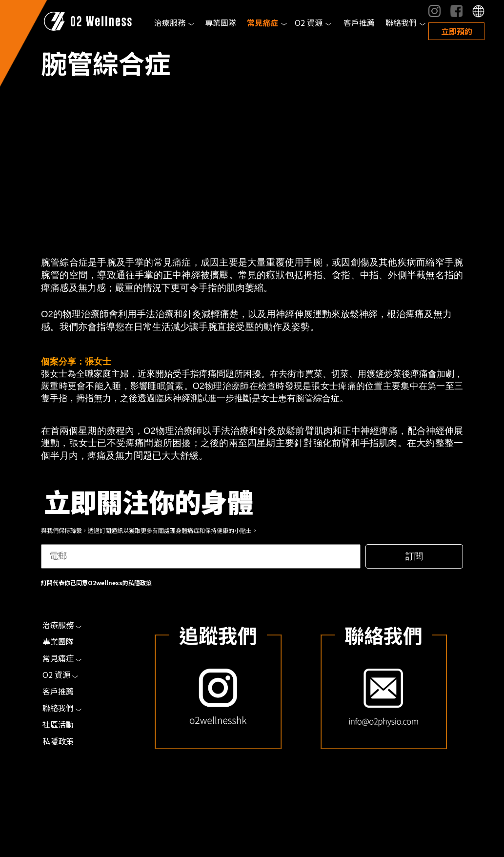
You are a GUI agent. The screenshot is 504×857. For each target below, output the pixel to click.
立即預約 (457, 31)
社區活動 (58, 724)
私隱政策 (140, 582)
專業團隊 (221, 22)
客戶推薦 (359, 22)
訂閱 (414, 556)
